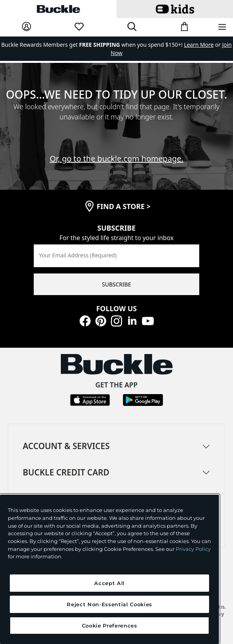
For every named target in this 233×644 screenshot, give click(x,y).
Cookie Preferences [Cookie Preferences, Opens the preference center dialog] (110, 626)
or (203, 45)
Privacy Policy (193, 549)
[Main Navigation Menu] (222, 27)
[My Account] (26, 27)
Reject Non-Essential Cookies (109, 604)
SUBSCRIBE (116, 284)
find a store (124, 206)
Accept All (109, 583)
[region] (109, 569)
